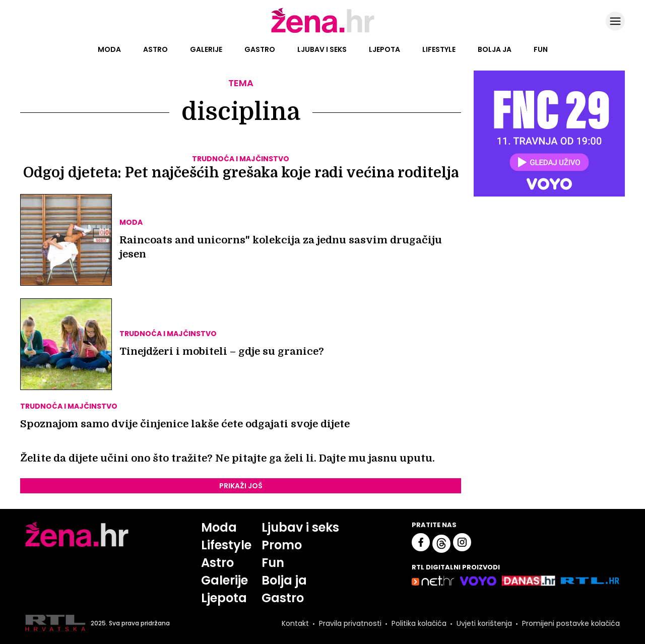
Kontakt (295, 623)
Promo (282, 545)
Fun (541, 49)
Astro (155, 49)
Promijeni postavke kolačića (571, 623)
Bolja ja (495, 49)
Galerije (206, 49)
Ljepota (384, 49)
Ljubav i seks (322, 49)
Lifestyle (439, 49)
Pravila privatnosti (350, 623)
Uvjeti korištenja (484, 623)
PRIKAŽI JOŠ (241, 486)
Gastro (260, 49)
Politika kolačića (419, 623)
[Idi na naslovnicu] (323, 32)
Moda (109, 49)
